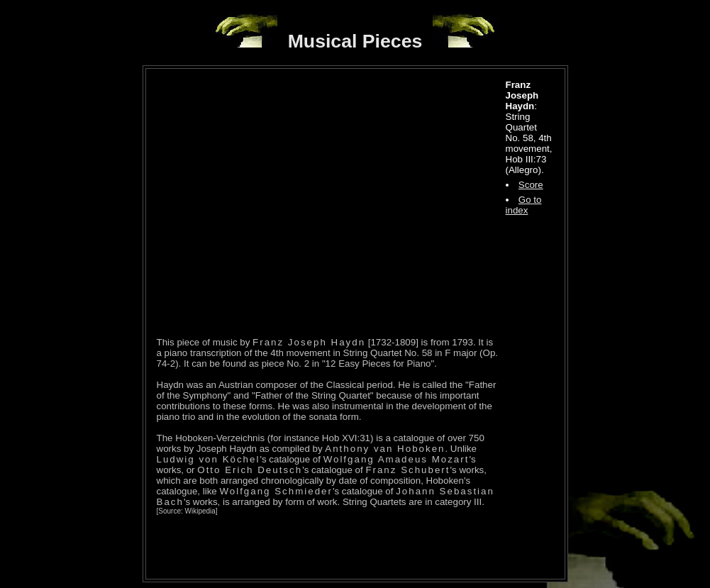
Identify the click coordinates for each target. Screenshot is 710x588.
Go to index (524, 205)
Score (531, 185)
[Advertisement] (323, 547)
